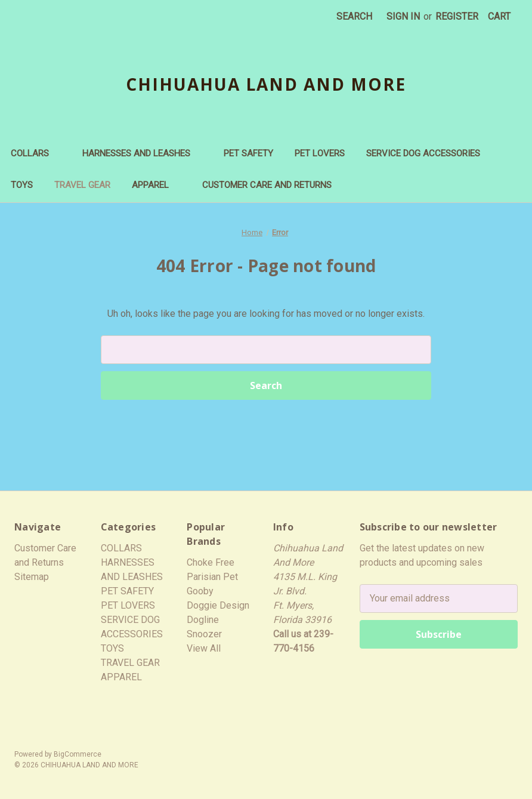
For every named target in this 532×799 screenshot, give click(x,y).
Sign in (403, 16)
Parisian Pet (212, 577)
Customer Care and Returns (267, 185)
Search (354, 16)
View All (204, 648)
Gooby (200, 591)
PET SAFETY (248, 153)
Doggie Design (218, 605)
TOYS (22, 185)
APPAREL (156, 185)
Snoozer (204, 634)
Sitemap (32, 577)
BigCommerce (78, 754)
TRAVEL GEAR (82, 185)
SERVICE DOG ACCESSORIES (423, 153)
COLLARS (36, 153)
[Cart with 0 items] (499, 17)
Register (457, 16)
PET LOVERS (320, 153)
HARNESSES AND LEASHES (142, 153)
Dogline (203, 620)
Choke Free (211, 562)
